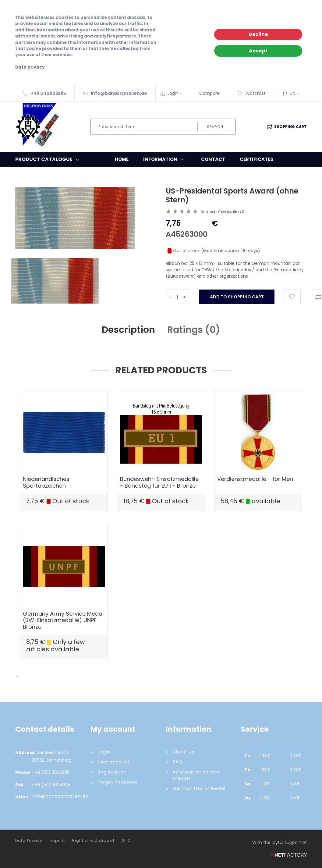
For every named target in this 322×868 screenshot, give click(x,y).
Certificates (257, 159)
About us (184, 752)
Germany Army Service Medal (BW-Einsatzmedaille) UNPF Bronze (63, 620)
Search (215, 127)
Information (165, 159)
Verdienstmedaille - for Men (255, 479)
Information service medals (197, 775)
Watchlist (251, 93)
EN (293, 93)
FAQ (178, 762)
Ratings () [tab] (194, 330)
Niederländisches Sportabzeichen (46, 482)
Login (177, 93)
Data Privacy (29, 841)
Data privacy (30, 67)
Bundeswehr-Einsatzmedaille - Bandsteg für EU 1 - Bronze (159, 482)
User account (114, 762)
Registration (112, 772)
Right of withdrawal (93, 841)
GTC (126, 841)
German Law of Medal (199, 788)
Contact (213, 159)
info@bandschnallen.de (119, 93)
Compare (209, 93)
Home (122, 159)
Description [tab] (128, 330)
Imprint (57, 841)
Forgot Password (117, 782)
